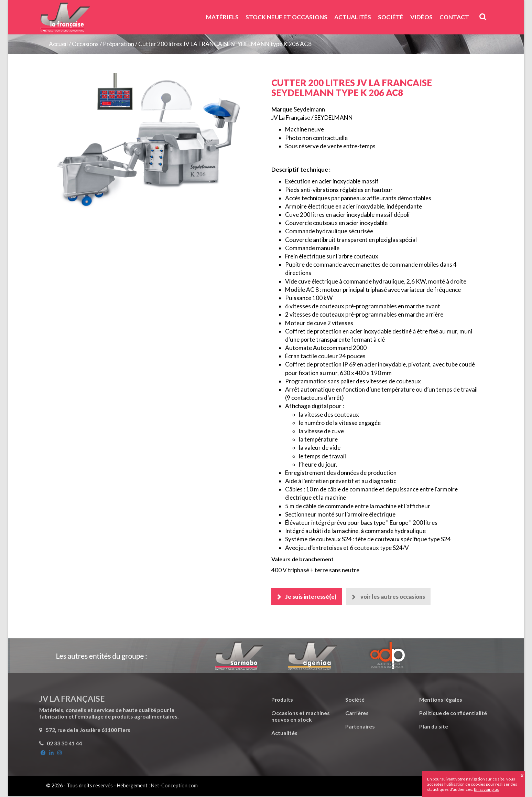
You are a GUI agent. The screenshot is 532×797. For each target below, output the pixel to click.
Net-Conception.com (174, 786)
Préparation (119, 44)
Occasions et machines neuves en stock (301, 717)
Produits (282, 700)
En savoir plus (486, 789)
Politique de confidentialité (453, 714)
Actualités (353, 17)
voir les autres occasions (396, 597)
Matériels (222, 17)
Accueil (58, 44)
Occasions (85, 44)
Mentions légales (441, 700)
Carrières (357, 714)
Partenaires (360, 727)
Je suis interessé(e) (311, 597)
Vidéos (421, 17)
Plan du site (434, 727)
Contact (454, 17)
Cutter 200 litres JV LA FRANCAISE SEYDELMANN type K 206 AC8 (225, 44)
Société (391, 17)
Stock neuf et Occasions (286, 17)
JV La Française (65, 20)
